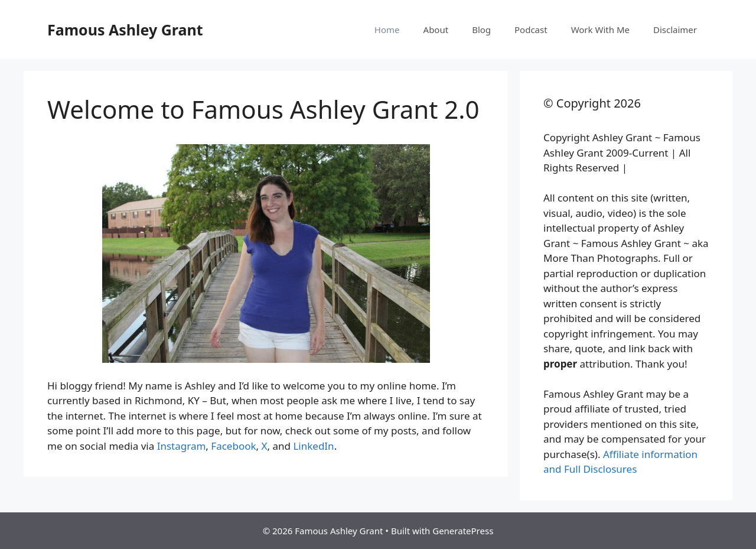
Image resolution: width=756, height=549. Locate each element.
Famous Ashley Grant (125, 30)
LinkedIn (313, 446)
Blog (481, 30)
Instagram (182, 446)
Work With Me (600, 30)
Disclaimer (675, 30)
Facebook (233, 446)
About (436, 30)
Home (387, 30)
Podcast (531, 30)
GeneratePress (463, 531)
